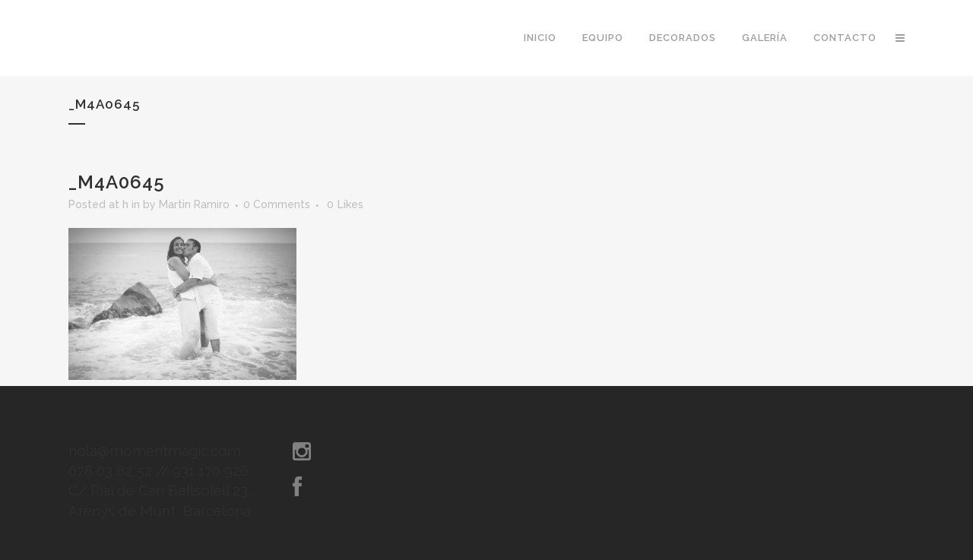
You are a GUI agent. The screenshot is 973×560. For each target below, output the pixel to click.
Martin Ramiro (194, 204)
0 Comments (277, 204)
